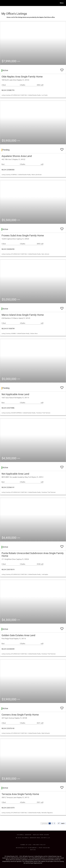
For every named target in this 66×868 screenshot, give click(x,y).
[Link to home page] (3, 3)
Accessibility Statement (27, 848)
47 (59, 823)
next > (63, 823)
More (62, 3)
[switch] (62, 69)
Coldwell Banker (24, 835)
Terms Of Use (26, 845)
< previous (44, 823)
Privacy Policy (39, 845)
